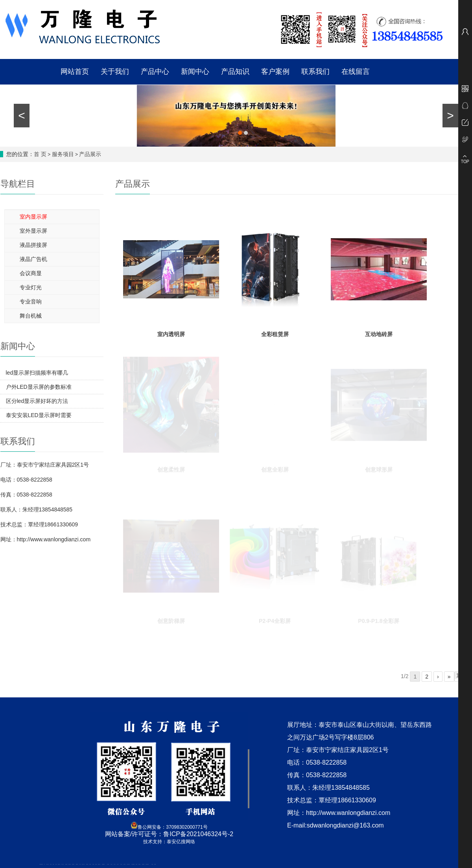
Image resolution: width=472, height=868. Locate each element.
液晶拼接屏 (33, 245)
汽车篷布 (152, 864)
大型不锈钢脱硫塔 (133, 864)
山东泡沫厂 (112, 864)
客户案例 (275, 72)
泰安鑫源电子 (73, 864)
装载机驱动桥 (143, 864)
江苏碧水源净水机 (128, 864)
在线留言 (356, 72)
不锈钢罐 (155, 864)
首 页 (40, 154)
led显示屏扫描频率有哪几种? (37, 375)
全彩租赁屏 (275, 330)
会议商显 (31, 273)
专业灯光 (31, 287)
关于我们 (115, 72)
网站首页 (75, 72)
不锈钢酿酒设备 (103, 864)
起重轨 (56, 864)
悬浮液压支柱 (70, 864)
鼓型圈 (53, 864)
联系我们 (315, 72)
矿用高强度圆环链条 (41, 864)
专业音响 (31, 302)
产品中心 (155, 72)
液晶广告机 (33, 259)
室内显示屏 (33, 217)
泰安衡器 (90, 864)
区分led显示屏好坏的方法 (37, 401)
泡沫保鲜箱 (124, 864)
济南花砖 (136, 864)
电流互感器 (66, 864)
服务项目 (63, 154)
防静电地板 (87, 864)
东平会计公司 (63, 864)
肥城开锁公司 (59, 864)
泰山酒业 (51, 864)
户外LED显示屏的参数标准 (39, 387)
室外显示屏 (33, 231)
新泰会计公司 (48, 864)
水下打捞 (80, 864)
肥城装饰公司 (99, 864)
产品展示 (90, 154)
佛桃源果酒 (77, 864)
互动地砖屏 (379, 330)
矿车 (44, 864)
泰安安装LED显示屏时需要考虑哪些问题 (39, 417)
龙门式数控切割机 (147, 864)
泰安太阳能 (108, 864)
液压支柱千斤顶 (83, 864)
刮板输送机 (139, 864)
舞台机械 (31, 316)
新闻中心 (195, 72)
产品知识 (235, 72)
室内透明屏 (171, 330)
